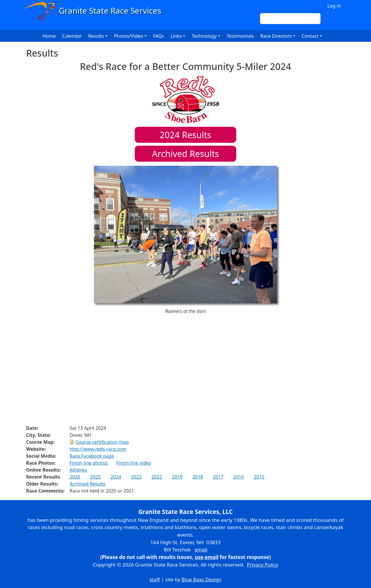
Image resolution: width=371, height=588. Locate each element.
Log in (334, 6)
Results (185, 135)
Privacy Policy (263, 565)
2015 (259, 477)
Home (49, 36)
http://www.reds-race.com (98, 449)
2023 (136, 477)
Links (176, 36)
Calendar (72, 36)
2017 (218, 477)
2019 (177, 477)
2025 (96, 477)
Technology (204, 36)
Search (332, 19)
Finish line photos (89, 463)
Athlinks (78, 470)
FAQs (159, 36)
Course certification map (102, 442)
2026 (75, 477)
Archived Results (185, 154)
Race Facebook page (92, 456)
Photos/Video (129, 36)
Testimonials (240, 36)
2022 (157, 477)
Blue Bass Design (201, 579)
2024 (116, 477)
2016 (239, 477)
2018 (198, 477)
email (201, 550)
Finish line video (134, 463)
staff (155, 579)
